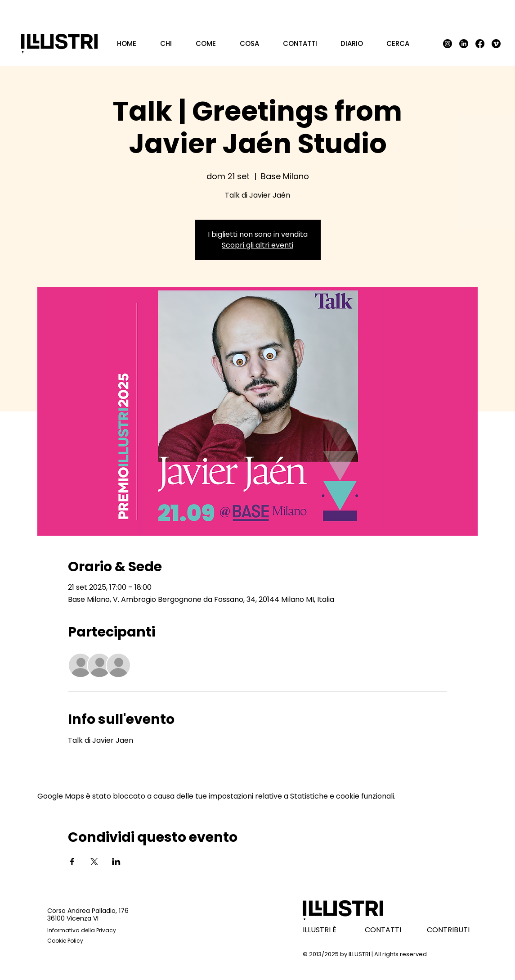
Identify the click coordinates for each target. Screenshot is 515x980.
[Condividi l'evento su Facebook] (72, 862)
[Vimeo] (496, 44)
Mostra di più (90, 767)
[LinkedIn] (464, 44)
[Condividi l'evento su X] (94, 862)
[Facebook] (480, 44)
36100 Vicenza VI (73, 918)
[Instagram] (448, 44)
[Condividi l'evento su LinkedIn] (116, 862)
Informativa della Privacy (82, 930)
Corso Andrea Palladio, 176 (88, 911)
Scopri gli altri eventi (257, 245)
